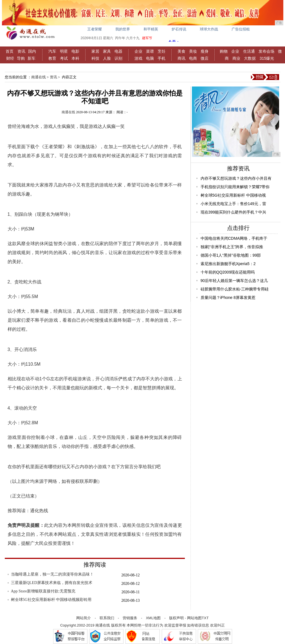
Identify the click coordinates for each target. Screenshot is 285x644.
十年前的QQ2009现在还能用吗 (228, 272)
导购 (21, 58)
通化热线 (39, 511)
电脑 (150, 58)
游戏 (138, 58)
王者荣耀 (95, 29)
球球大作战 (209, 29)
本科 (75, 58)
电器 (118, 51)
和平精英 (151, 29)
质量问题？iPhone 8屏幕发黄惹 (228, 297)
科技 (95, 58)
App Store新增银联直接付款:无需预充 (43, 591)
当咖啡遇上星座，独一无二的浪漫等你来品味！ (52, 574)
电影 (75, 51)
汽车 (52, 51)
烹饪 (161, 51)
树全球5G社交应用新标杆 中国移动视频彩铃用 (51, 600)
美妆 (193, 51)
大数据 (250, 58)
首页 (10, 51)
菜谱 (150, 51)
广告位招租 (241, 29)
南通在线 (39, 77)
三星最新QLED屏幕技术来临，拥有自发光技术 (52, 583)
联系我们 (107, 618)
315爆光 (267, 58)
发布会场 (266, 51)
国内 (32, 51)
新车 (32, 58)
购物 (224, 51)
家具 (107, 51)
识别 (118, 58)
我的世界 (123, 29)
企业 (138, 51)
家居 (95, 51)
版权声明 (176, 618)
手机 (161, 58)
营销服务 (130, 618)
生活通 (249, 51)
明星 (64, 51)
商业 (236, 58)
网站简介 (84, 618)
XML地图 (153, 618)
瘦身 (205, 51)
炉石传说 (179, 29)
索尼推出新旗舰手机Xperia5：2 (228, 264)
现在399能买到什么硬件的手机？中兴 (233, 212)
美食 (181, 51)
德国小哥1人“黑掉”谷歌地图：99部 (231, 255)
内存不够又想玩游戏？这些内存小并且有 (236, 178)
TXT (205, 618)
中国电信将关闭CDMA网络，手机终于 (234, 238)
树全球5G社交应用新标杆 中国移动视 (233, 195)
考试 (64, 58)
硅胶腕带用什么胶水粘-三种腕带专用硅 (235, 289)
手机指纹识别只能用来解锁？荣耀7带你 (235, 187)
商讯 (181, 58)
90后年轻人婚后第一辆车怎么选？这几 (234, 281)
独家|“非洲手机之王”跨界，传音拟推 (232, 247)
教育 (52, 58)
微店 (205, 58)
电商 (193, 58)
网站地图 (194, 618)
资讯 (21, 51)
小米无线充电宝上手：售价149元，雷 (233, 204)
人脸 (107, 58)
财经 (10, 58)
